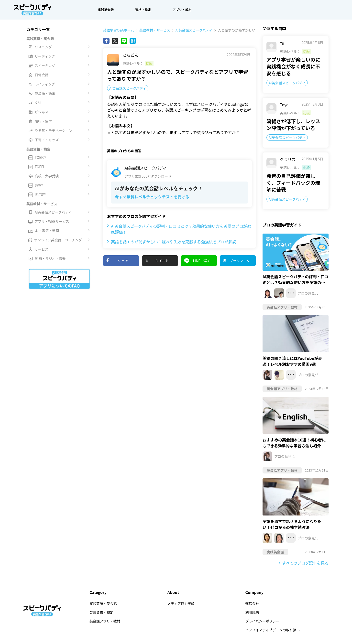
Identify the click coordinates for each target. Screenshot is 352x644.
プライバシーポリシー (262, 621)
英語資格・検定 (101, 612)
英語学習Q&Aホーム (119, 30)
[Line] (124, 41)
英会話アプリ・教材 (105, 621)
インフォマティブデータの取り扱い (272, 630)
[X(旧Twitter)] (115, 41)
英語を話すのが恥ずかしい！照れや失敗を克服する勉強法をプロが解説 (172, 242)
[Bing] (133, 41)
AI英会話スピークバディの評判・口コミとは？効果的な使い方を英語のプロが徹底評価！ (179, 229)
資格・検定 (143, 10)
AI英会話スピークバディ (191, 30)
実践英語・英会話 (103, 603)
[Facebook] (106, 41)
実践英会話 (106, 10)
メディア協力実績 (181, 603)
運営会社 (252, 603)
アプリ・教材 (182, 10)
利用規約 (252, 612)
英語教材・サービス (152, 30)
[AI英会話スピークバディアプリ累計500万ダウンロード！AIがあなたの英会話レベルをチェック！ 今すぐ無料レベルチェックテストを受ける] (179, 184)
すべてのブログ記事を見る (305, 563)
